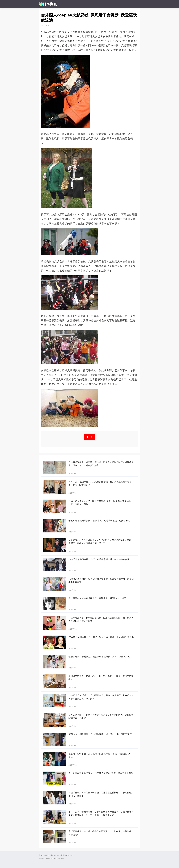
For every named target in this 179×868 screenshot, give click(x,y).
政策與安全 (50, 858)
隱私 (59, 858)
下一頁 (90, 437)
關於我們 (42, 858)
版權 (63, 858)
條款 (56, 858)
